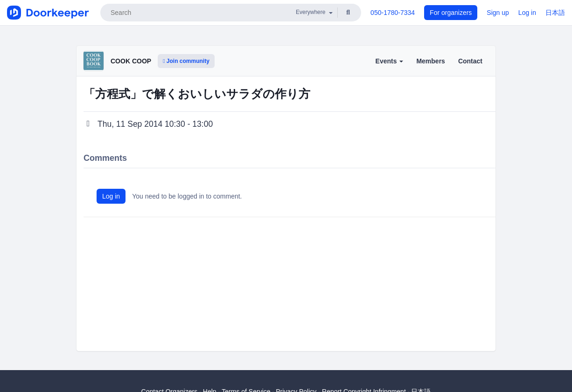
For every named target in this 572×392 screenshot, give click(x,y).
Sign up (498, 13)
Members (430, 61)
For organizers (451, 13)
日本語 (555, 13)
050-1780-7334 (393, 13)
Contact (470, 61)
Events (390, 61)
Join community (186, 61)
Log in (527, 13)
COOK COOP (131, 61)
